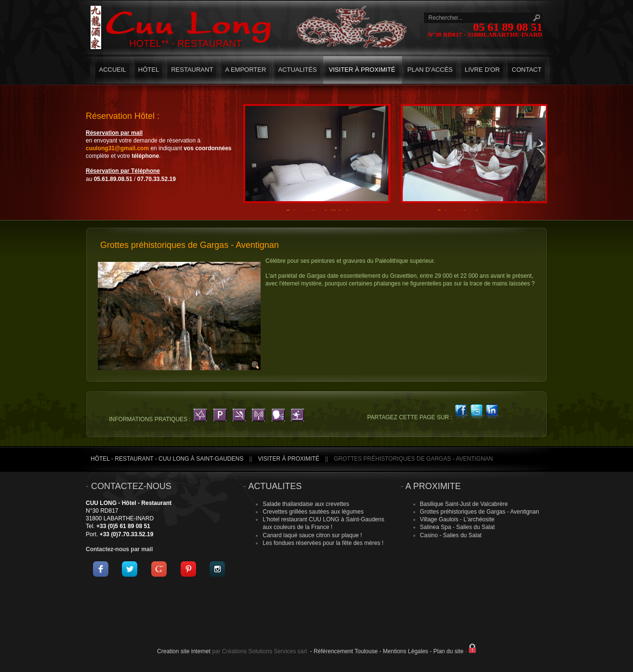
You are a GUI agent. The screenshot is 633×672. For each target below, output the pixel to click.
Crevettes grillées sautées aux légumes (313, 512)
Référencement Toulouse (346, 651)
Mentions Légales (406, 651)
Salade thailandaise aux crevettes (306, 504)
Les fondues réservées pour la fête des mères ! (323, 543)
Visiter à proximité (288, 459)
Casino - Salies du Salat (451, 535)
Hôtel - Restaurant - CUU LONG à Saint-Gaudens (167, 459)
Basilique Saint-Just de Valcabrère (464, 504)
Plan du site (449, 651)
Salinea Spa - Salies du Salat (457, 527)
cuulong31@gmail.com (117, 148)
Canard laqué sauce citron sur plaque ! (312, 535)
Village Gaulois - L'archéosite (457, 519)
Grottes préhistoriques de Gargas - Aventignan (480, 512)
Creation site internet (184, 651)
